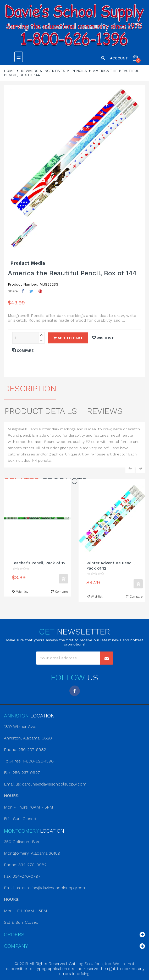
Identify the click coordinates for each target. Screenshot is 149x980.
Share (23, 291)
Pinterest (40, 291)
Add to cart (68, 338)
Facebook (75, 691)
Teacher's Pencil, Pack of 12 (39, 563)
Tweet (31, 291)
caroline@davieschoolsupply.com (54, 784)
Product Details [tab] (41, 411)
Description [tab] (30, 388)
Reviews (105, 411)
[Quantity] (25, 338)
